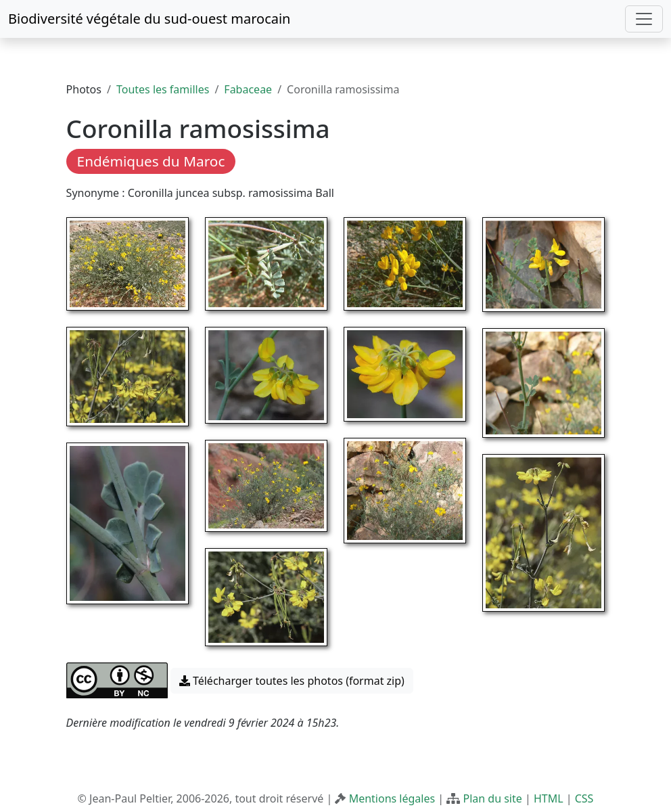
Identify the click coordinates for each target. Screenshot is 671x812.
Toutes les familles (163, 89)
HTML (549, 798)
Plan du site (492, 798)
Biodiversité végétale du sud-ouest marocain (149, 19)
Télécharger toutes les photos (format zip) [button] (292, 681)
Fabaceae (248, 89)
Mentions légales (392, 798)
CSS (584, 798)
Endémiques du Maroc (151, 161)
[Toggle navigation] (644, 19)
